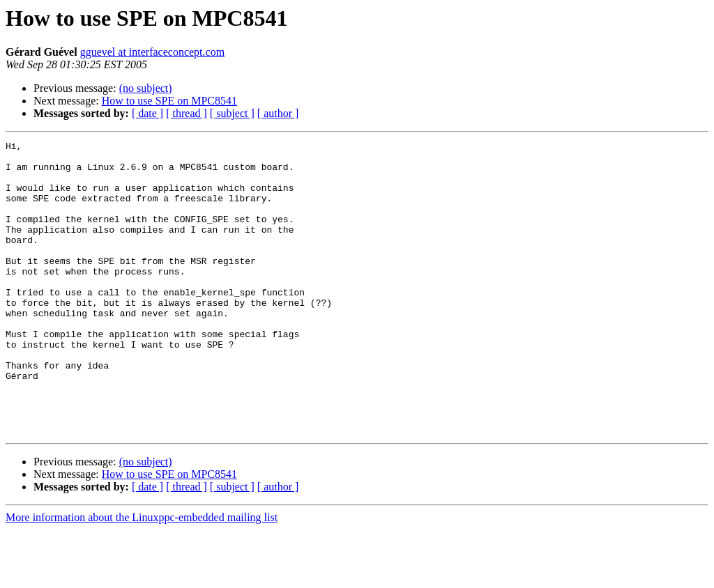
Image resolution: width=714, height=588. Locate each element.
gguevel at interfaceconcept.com (152, 52)
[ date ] (147, 113)
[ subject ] (232, 113)
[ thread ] (187, 113)
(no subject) (146, 88)
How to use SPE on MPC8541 (169, 101)
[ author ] (278, 113)
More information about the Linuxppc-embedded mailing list (142, 576)
